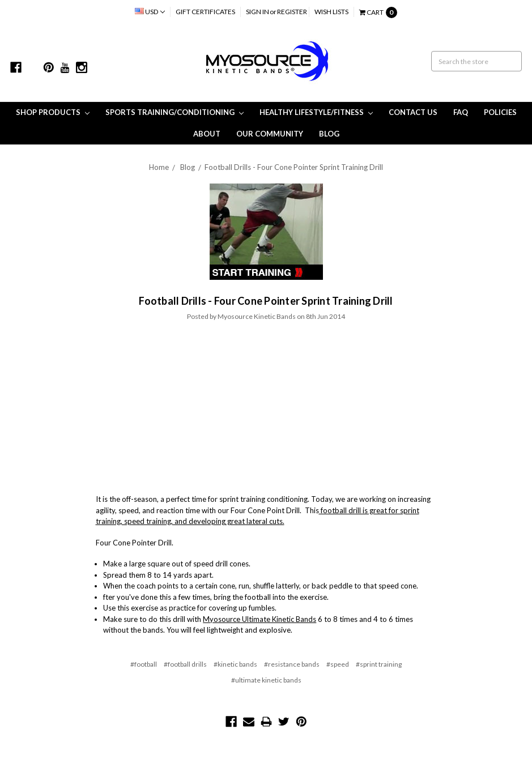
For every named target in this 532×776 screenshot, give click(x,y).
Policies (500, 112)
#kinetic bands (235, 664)
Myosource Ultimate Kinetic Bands (259, 619)
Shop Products (53, 112)
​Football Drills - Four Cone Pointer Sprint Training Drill (294, 167)
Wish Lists (331, 12)
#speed (338, 664)
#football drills (185, 664)
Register (292, 12)
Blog (329, 134)
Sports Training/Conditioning (175, 112)
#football (144, 664)
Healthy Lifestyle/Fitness (316, 112)
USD (150, 12)
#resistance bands (292, 664)
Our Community (270, 134)
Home (159, 167)
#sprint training (379, 664)
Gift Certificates (205, 12)
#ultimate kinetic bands (266, 680)
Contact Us (413, 112)
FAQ (461, 112)
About (207, 134)
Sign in (258, 12)
